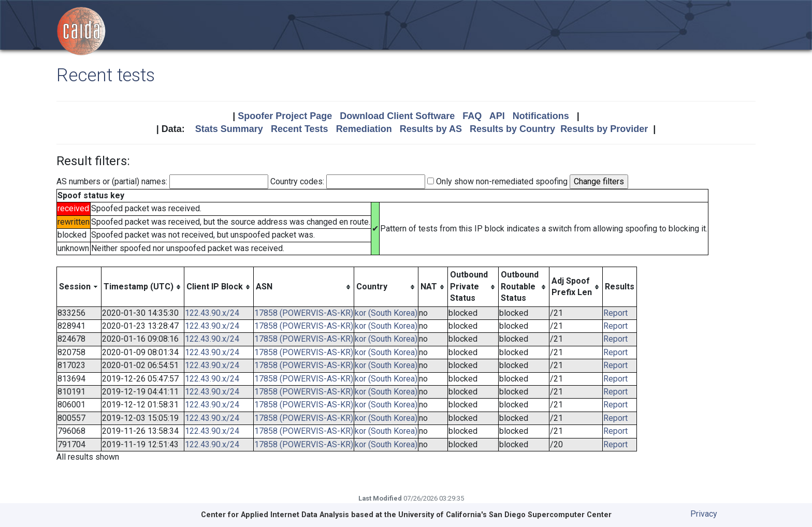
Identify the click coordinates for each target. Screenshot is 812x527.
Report (615, 313)
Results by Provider (604, 129)
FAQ (472, 116)
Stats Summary (229, 129)
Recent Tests (300, 129)
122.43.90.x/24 (212, 313)
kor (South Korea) (386, 313)
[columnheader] (79, 287)
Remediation (364, 129)
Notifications (541, 116)
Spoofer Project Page (285, 116)
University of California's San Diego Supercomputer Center (505, 515)
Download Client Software (397, 116)
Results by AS (431, 129)
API (497, 116)
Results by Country (512, 129)
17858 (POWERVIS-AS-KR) (304, 313)
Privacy (704, 514)
